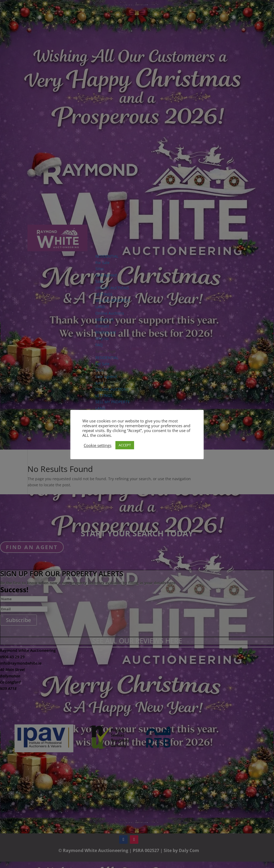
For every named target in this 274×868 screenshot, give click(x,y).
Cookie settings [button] (98, 445)
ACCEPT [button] (125, 445)
